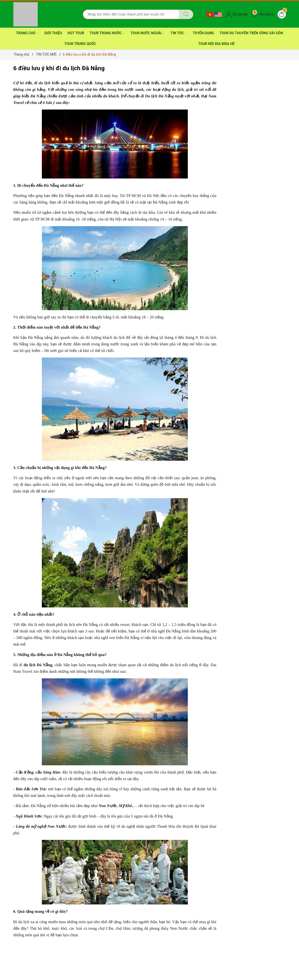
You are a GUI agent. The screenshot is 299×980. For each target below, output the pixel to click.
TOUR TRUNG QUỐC (80, 44)
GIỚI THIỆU (53, 33)
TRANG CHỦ (27, 33)
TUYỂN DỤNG (203, 33)
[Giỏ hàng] (282, 14)
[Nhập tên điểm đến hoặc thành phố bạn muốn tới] (131, 14)
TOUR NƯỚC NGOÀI (148, 33)
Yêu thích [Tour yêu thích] (263, 14)
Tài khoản (237, 14)
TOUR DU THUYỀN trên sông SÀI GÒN (251, 33)
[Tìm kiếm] (186, 14)
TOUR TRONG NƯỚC (108, 33)
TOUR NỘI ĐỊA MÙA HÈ (217, 44)
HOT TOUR (76, 33)
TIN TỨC (179, 33)
